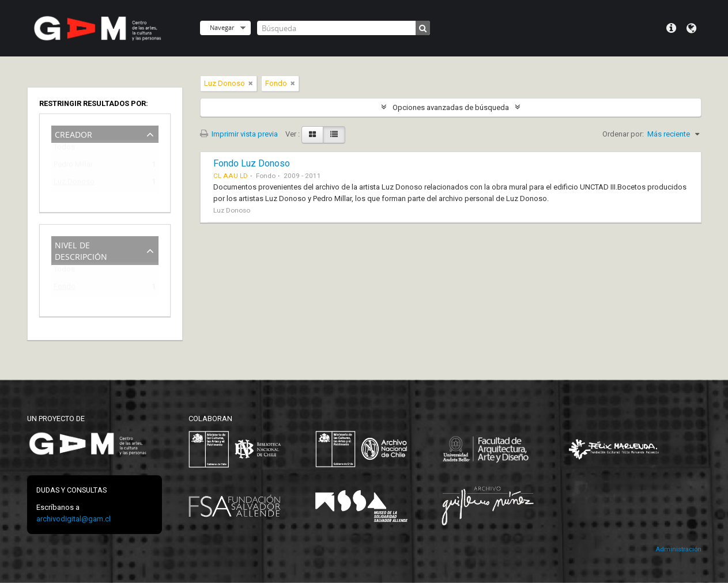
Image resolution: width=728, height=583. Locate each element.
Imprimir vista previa (239, 134)
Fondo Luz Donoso (252, 163)
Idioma (691, 28)
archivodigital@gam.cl (73, 519)
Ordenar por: (623, 134)
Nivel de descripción (81, 250)
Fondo (65, 288)
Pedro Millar (73, 166)
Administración (678, 549)
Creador (73, 133)
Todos (64, 149)
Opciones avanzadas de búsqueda (451, 107)
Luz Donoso (74, 183)
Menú (671, 28)
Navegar (222, 27)
